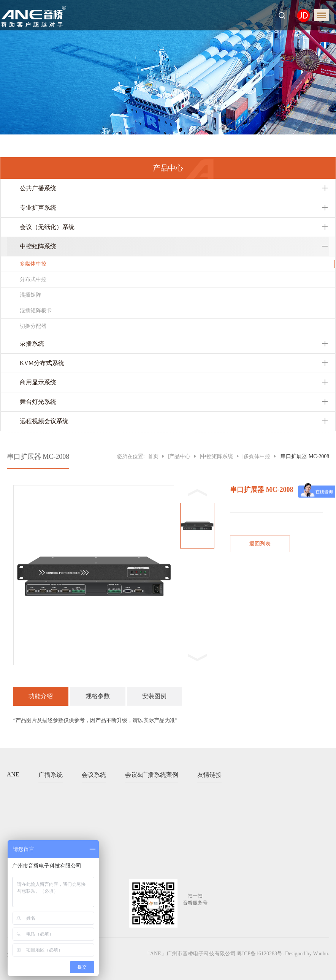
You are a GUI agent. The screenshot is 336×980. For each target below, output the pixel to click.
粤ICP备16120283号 (260, 954)
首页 (153, 456)
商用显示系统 (38, 382)
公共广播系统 (38, 188)
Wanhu (321, 954)
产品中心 (180, 456)
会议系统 (94, 775)
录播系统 (32, 344)
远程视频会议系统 (44, 421)
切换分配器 (33, 326)
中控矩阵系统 (38, 246)
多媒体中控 (33, 264)
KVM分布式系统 (42, 363)
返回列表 (260, 544)
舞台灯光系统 (38, 402)
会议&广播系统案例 (152, 775)
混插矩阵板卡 (36, 311)
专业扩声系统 (38, 208)
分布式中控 (33, 279)
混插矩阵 (30, 295)
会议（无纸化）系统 (47, 227)
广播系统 (51, 775)
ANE (13, 774)
